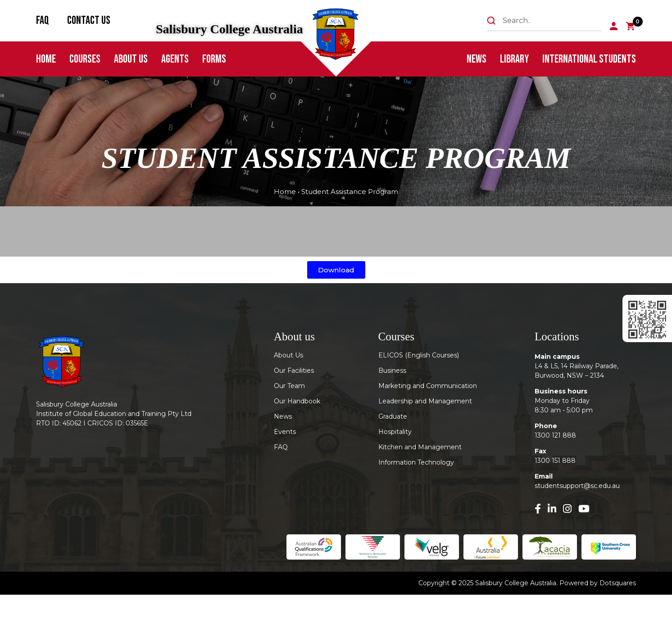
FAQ (43, 20)
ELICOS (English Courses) (419, 355)
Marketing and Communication (428, 386)
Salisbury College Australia (229, 29)
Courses (85, 59)
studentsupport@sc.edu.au (577, 486)
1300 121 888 (555, 435)
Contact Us (89, 20)
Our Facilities (294, 370)
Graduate (393, 416)
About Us (131, 59)
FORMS (214, 59)
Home (46, 59)
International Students (589, 59)
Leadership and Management (425, 401)
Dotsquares (618, 583)
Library (514, 59)
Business (392, 370)
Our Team (289, 386)
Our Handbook (297, 401)
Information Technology (416, 462)
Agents (175, 59)
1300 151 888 (555, 461)
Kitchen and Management (420, 447)
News (477, 59)
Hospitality (395, 432)
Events (285, 432)
